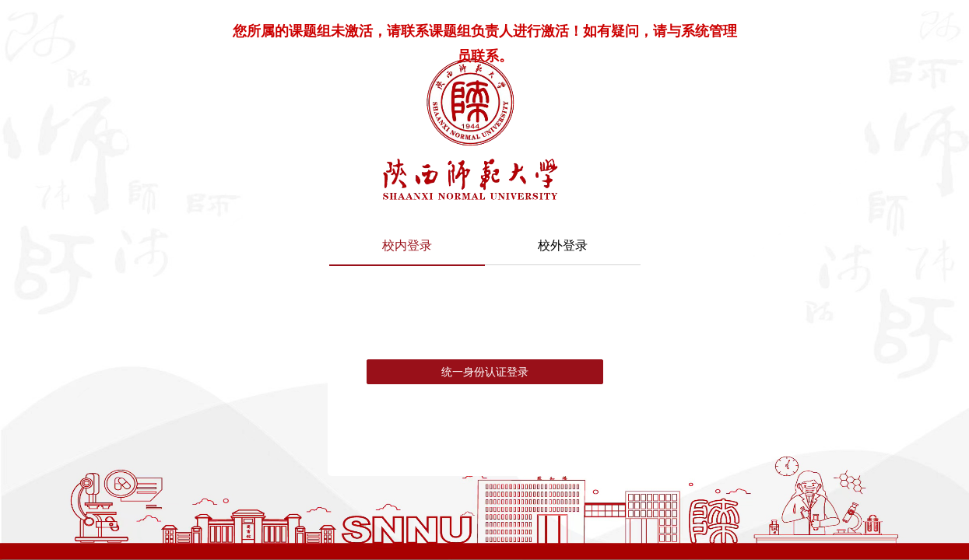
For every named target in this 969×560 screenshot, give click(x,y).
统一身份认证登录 (485, 372)
